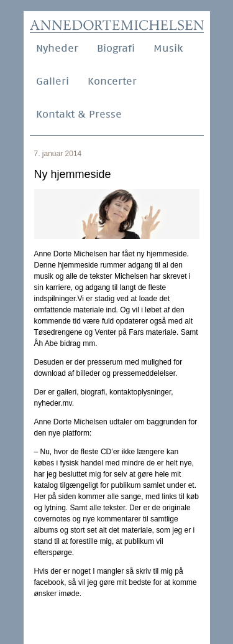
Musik (168, 48)
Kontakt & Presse (79, 114)
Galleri (53, 81)
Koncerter (112, 81)
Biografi (116, 48)
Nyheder (57, 48)
